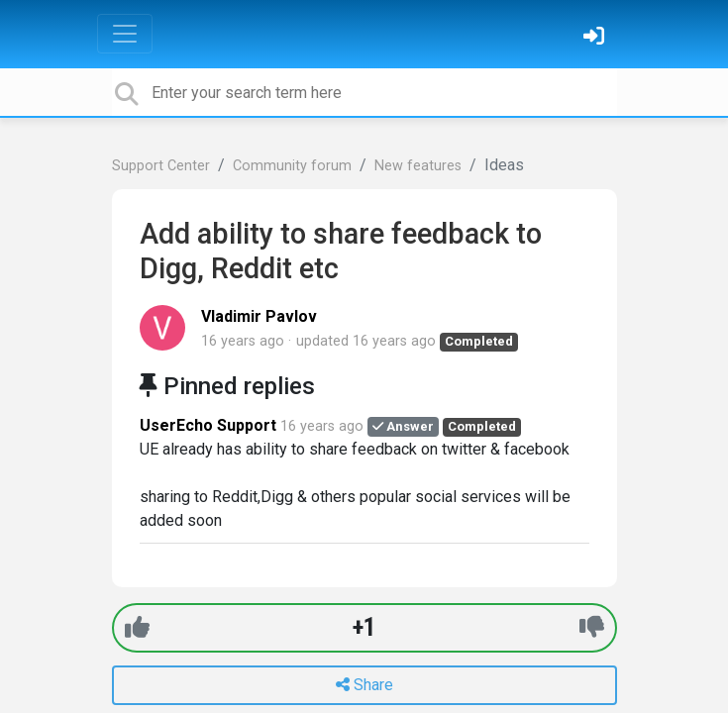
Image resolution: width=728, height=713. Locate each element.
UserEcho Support (208, 425)
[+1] (137, 627)
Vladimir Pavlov (259, 316)
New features (418, 166)
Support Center (161, 166)
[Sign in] (596, 38)
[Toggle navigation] (125, 34)
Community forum (292, 166)
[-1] (592, 627)
